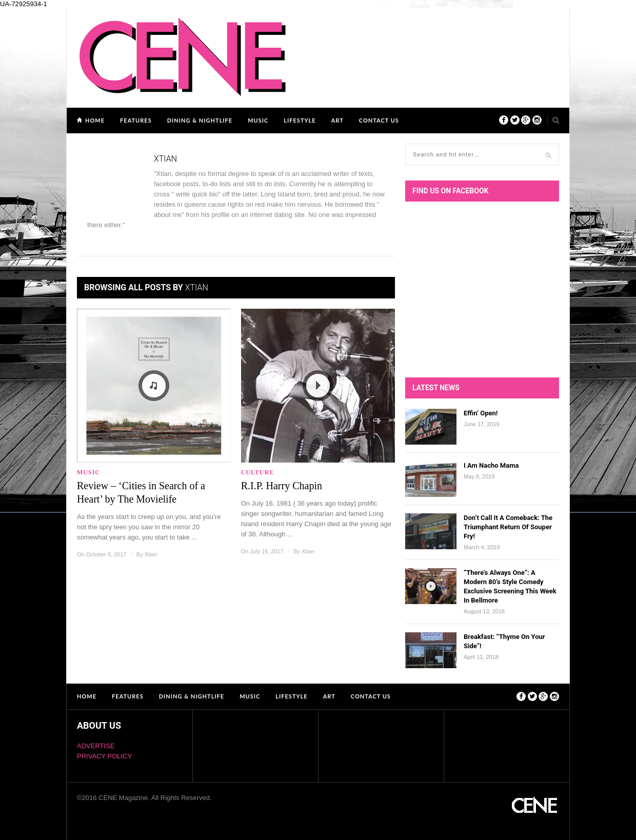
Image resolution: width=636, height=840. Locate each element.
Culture (258, 472)
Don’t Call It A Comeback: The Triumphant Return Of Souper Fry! (508, 527)
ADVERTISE (96, 746)
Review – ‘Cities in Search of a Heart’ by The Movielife (141, 492)
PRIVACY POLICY (104, 756)
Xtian (151, 554)
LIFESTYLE (300, 120)
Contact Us (379, 120)
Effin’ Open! (481, 413)
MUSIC (258, 120)
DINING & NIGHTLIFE (200, 120)
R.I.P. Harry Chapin (282, 486)
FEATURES (136, 120)
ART (337, 120)
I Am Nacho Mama (491, 465)
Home (95, 120)
